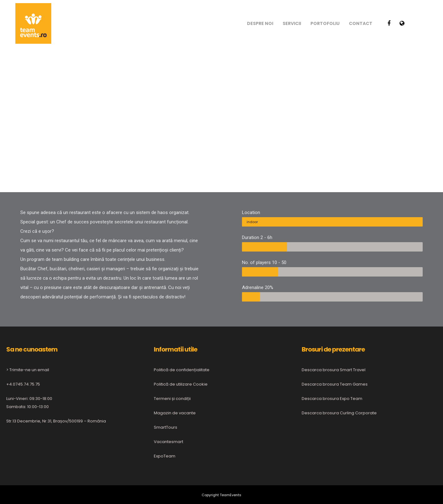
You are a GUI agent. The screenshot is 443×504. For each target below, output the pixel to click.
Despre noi (260, 23)
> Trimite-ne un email (28, 370)
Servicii (292, 23)
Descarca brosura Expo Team (332, 399)
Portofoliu (325, 23)
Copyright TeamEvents (221, 495)
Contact (361, 23)
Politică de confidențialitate (182, 370)
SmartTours (166, 427)
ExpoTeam (165, 456)
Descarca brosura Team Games (335, 384)
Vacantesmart (169, 442)
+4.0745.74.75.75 (23, 384)
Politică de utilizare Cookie (181, 384)
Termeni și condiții (172, 399)
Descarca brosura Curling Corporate (339, 413)
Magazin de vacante (175, 413)
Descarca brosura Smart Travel (334, 370)
